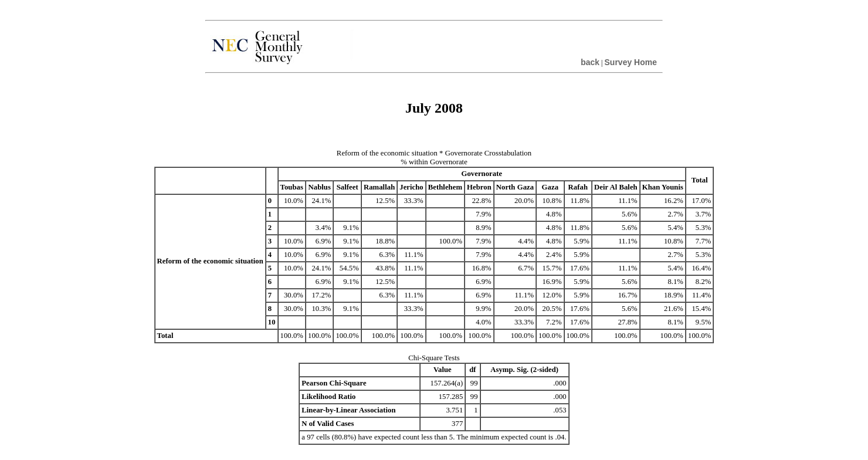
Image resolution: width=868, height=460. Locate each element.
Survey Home (631, 62)
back (590, 62)
